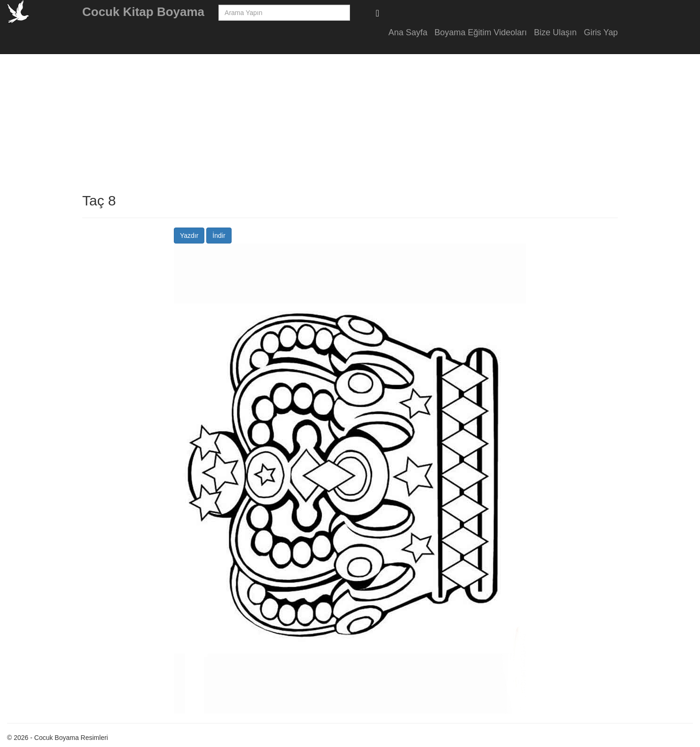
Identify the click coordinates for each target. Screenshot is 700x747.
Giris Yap (601, 32)
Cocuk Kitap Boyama (143, 12)
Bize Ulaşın (556, 32)
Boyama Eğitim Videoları (481, 32)
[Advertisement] (672, 188)
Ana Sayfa (408, 32)
